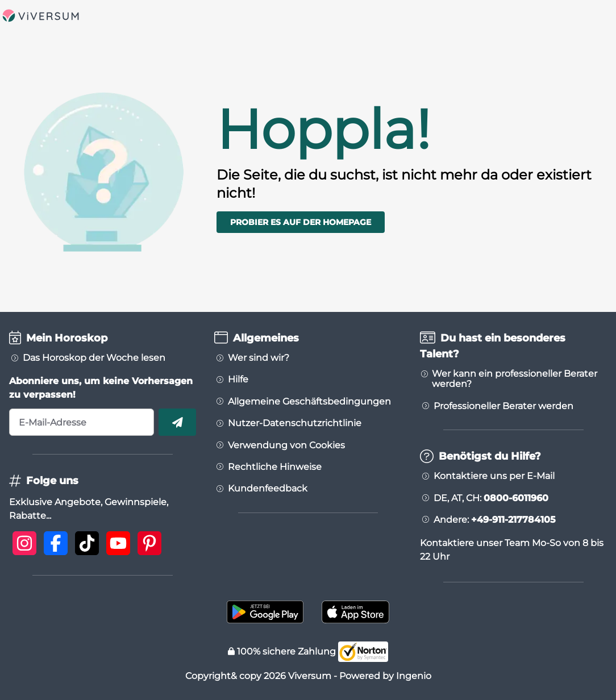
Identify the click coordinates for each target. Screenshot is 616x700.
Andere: (495, 520)
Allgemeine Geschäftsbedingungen (309, 402)
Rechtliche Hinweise (275, 467)
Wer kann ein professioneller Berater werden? (515, 379)
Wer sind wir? (259, 358)
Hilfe (238, 380)
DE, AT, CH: (491, 498)
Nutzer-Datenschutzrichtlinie (295, 423)
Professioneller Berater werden (503, 406)
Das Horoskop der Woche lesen (94, 358)
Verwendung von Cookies (286, 445)
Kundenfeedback (268, 489)
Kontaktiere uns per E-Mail (494, 476)
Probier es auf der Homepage (301, 222)
